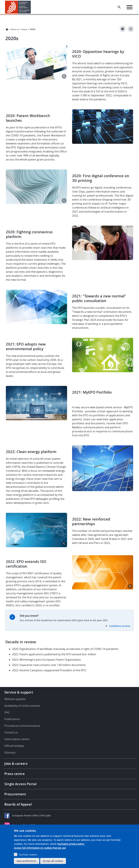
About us (15, 29)
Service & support (19, 692)
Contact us (11, 732)
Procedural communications (22, 726)
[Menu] (130, 7)
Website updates (15, 699)
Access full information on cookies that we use (40, 848)
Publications (12, 719)
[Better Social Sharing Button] (131, 29)
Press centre (15, 774)
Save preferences (26, 861)
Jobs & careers (16, 764)
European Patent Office (26, 815)
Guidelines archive (120, 626)
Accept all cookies (53, 861)
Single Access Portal (20, 784)
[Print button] (123, 29)
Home (7, 29)
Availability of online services (22, 706)
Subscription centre (17, 739)
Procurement (15, 794)
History (24, 29)
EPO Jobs (46, 815)
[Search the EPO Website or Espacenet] (120, 7)
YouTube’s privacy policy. (71, 844)
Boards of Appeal (18, 804)
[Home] (18, 7)
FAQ (7, 712)
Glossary (10, 752)
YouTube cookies (28, 855)
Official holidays (14, 746)
